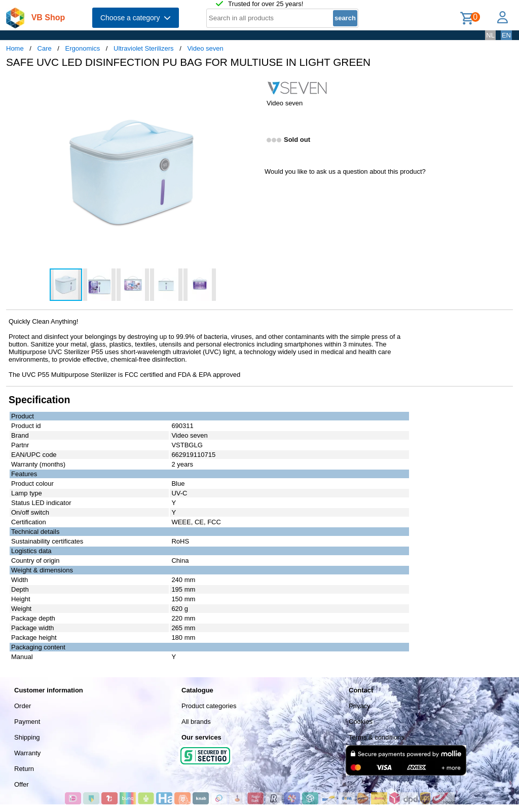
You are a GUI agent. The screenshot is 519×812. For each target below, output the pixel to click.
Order (23, 706)
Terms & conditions (377, 737)
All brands (196, 722)
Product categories (209, 706)
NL (490, 35)
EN (506, 35)
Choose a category (136, 18)
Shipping (27, 737)
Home (15, 48)
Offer (22, 784)
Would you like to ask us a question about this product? (345, 171)
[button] (250, 87)
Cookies (361, 722)
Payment (27, 722)
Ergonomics (83, 48)
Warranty (27, 753)
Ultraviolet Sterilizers (143, 48)
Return (24, 769)
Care (45, 48)
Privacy (360, 706)
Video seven (205, 48)
